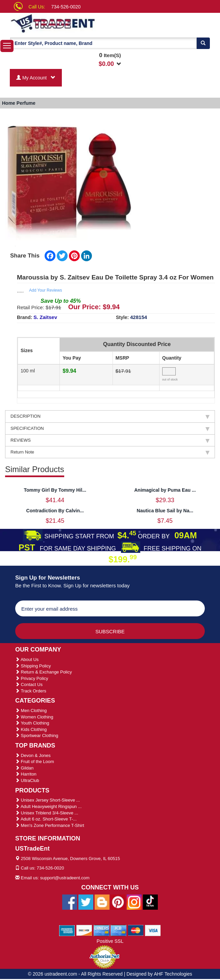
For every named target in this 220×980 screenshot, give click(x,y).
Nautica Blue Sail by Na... (165, 511)
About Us (27, 659)
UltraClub (27, 780)
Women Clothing (34, 717)
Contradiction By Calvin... (55, 511)
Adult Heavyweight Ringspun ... (48, 806)
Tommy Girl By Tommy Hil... (55, 490)
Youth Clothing (32, 723)
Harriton (26, 774)
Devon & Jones (33, 755)
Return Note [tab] (110, 452)
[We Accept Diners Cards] (102, 930)
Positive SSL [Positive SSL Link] (110, 941)
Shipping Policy (33, 666)
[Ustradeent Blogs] (102, 902)
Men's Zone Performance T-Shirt (50, 825)
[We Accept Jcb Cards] (118, 930)
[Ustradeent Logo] (66, 23)
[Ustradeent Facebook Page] (70, 902)
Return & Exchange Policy (44, 672)
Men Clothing (31, 710)
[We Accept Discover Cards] (84, 930)
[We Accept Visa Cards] (153, 930)
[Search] (203, 43)
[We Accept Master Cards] (136, 930)
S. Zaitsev (45, 317)
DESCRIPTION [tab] (110, 416)
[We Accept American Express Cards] (67, 930)
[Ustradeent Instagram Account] (134, 902)
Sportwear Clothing (37, 736)
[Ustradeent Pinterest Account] (118, 902)
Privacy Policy (32, 678)
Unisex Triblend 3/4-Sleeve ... (47, 813)
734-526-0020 (66, 7)
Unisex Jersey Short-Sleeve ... (47, 800)
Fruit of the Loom (35, 762)
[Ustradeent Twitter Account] (86, 902)
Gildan (24, 768)
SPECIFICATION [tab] (110, 428)
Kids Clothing (31, 729)
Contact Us (29, 684)
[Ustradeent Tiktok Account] (150, 902)
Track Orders (31, 691)
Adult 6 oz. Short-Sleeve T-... (46, 819)
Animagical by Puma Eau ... (165, 490)
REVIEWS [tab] (110, 440)
